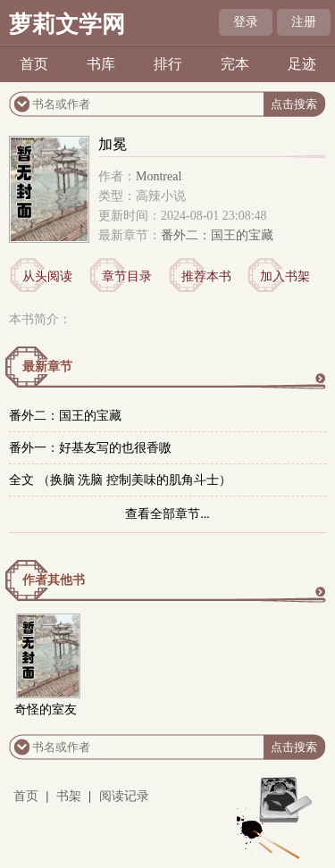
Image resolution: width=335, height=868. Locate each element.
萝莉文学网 (67, 25)
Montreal (159, 176)
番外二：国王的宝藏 (217, 235)
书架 (69, 796)
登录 (246, 22)
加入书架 (285, 276)
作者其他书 (54, 580)
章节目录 (127, 276)
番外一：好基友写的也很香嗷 (90, 448)
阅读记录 (124, 796)
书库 (101, 64)
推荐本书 (206, 276)
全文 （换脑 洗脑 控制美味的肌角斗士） (120, 480)
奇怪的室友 (46, 709)
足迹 (302, 64)
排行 (168, 64)
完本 (235, 64)
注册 (304, 22)
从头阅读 (47, 276)
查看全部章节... (167, 514)
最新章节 (47, 367)
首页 (34, 64)
